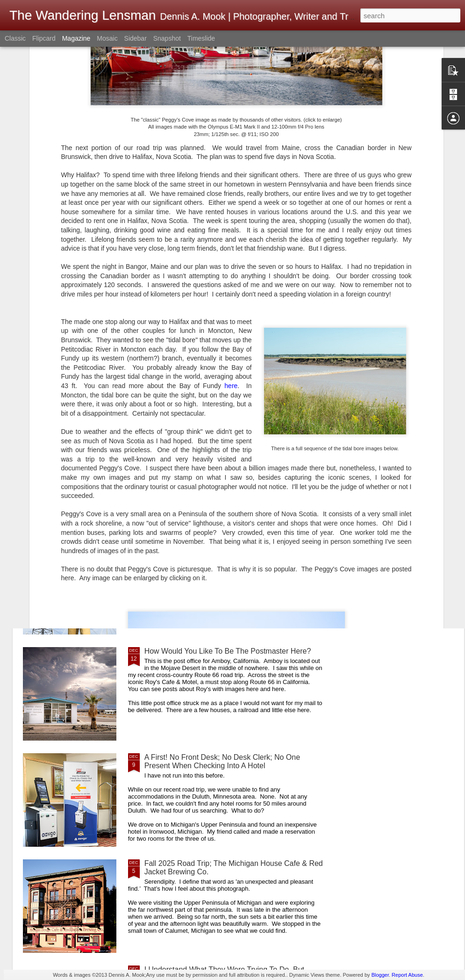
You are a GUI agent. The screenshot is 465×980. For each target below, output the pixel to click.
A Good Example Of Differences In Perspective (222, 545)
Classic (15, 38)
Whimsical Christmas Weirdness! (405, 364)
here (231, 242)
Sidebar (136, 38)
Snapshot (167, 38)
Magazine (76, 38)
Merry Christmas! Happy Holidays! (289, 364)
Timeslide (201, 38)
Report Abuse (407, 975)
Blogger (380, 975)
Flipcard (44, 38)
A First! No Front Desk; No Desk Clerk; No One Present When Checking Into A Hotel (222, 761)
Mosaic (107, 38)
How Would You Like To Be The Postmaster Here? (228, 651)
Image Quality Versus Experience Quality (186, 364)
